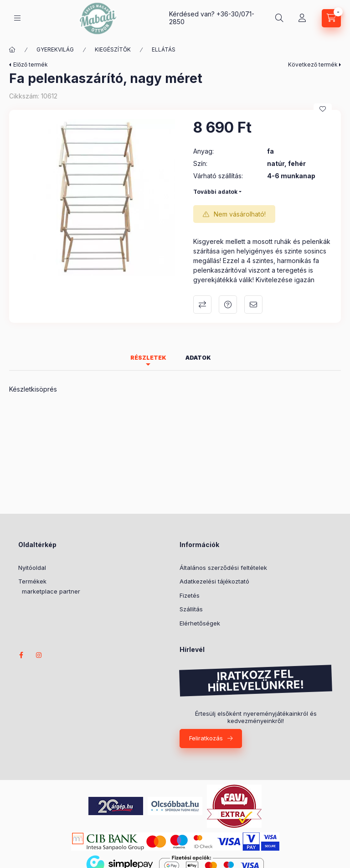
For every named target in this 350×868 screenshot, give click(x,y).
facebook (21, 655)
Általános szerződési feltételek (223, 568)
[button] (97, 197)
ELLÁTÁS (164, 49)
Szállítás (191, 609)
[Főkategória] (12, 50)
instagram (39, 655)
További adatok (215, 192)
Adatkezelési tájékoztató (214, 581)
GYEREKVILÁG (55, 49)
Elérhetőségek (200, 623)
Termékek (32, 581)
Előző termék (31, 65)
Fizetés (190, 595)
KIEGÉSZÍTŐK (113, 49)
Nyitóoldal (32, 568)
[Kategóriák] (17, 18)
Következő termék (313, 65)
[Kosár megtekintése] (331, 18)
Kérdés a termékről (228, 305)
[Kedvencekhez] (323, 109)
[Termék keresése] (279, 18)
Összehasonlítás (202, 305)
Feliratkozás (206, 738)
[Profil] (302, 18)
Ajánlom (253, 305)
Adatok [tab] (198, 358)
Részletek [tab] (148, 358)
